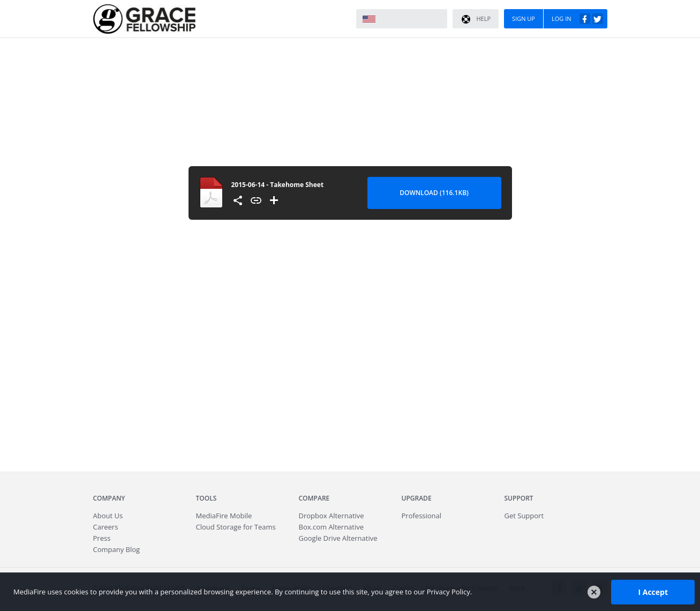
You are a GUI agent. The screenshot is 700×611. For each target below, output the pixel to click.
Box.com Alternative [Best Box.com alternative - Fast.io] (332, 527)
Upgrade (417, 498)
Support (519, 498)
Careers (106, 527)
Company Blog (117, 549)
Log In (577, 19)
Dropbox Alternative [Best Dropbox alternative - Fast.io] (332, 516)
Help (475, 19)
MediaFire (144, 19)
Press (102, 538)
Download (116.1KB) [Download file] (434, 193)
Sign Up (524, 18)
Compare (314, 498)
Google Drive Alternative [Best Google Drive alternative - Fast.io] (338, 538)
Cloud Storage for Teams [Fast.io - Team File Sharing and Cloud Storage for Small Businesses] (236, 527)
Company (109, 498)
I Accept (653, 591)
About (108, 516)
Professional (422, 516)
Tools (206, 498)
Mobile (224, 516)
